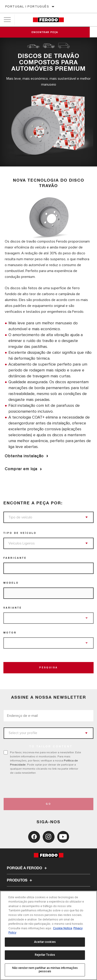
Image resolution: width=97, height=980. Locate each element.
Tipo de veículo (20, 533)
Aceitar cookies (45, 942)
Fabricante (15, 558)
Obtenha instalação (24, 456)
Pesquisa (49, 668)
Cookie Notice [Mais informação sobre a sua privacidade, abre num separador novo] (63, 928)
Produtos (20, 880)
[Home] (48, 20)
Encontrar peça (48, 32)
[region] (48, 935)
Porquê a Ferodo (27, 868)
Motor (10, 633)
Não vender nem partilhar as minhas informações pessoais (45, 970)
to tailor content (51, 747)
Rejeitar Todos (45, 955)
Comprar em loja (21, 469)
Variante (13, 608)
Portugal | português (27, 6)
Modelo (11, 583)
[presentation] (42, 786)
